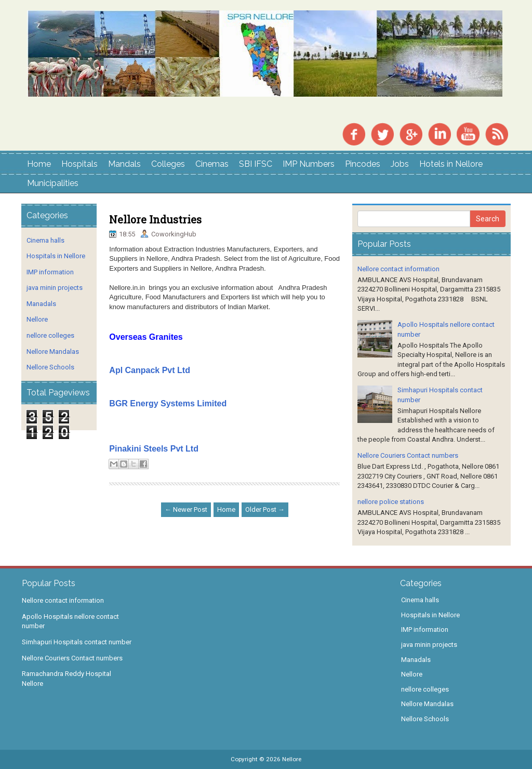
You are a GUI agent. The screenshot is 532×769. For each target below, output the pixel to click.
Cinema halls (45, 240)
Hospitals (79, 164)
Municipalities (53, 183)
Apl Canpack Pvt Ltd (150, 370)
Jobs (400, 164)
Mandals (124, 164)
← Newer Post (186, 509)
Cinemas (212, 164)
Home (39, 164)
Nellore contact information (398, 269)
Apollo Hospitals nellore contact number (70, 621)
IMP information (50, 272)
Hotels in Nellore (451, 164)
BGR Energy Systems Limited (168, 403)
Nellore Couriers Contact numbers (408, 455)
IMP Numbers (309, 164)
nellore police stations (391, 502)
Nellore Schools (50, 367)
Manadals (41, 304)
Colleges (168, 164)
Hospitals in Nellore (56, 256)
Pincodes (363, 164)
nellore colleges (50, 335)
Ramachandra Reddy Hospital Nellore (66, 679)
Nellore (37, 319)
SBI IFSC (256, 164)
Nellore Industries (155, 219)
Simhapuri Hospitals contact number (77, 642)
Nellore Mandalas (53, 352)
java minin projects (55, 288)
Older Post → (265, 509)
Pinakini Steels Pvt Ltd (154, 449)
